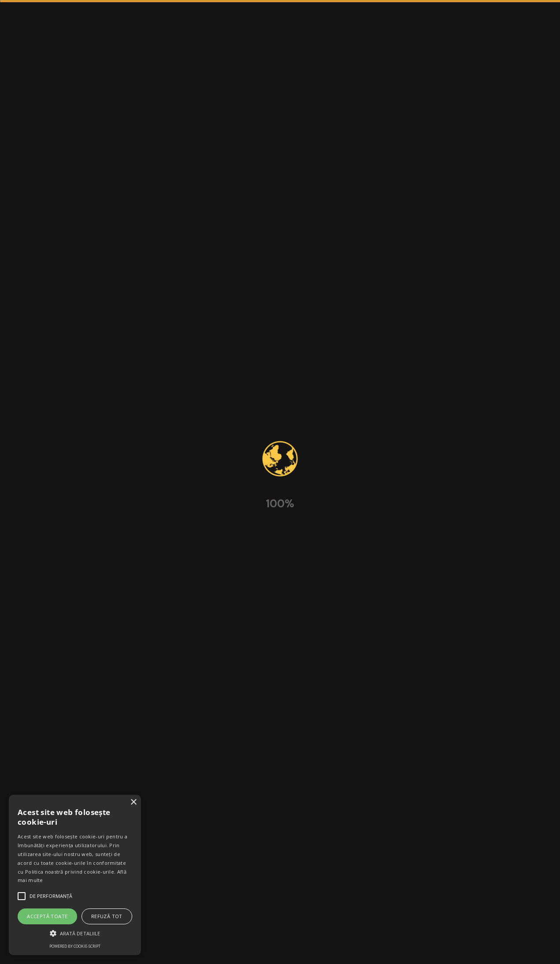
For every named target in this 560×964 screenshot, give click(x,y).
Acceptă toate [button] (47, 916)
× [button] (133, 802)
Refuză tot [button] (107, 916)
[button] (75, 933)
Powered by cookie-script (75, 946)
